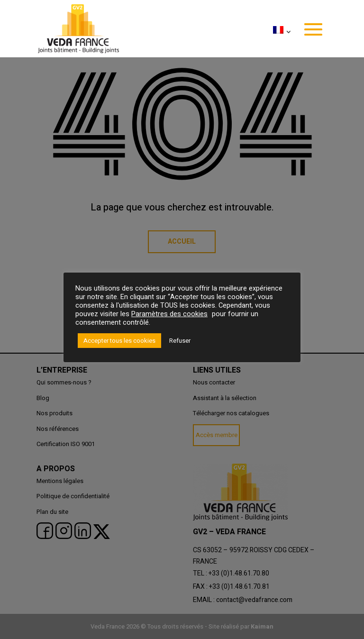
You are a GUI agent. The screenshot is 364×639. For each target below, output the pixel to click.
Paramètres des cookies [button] (169, 314)
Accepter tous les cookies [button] (119, 341)
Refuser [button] (180, 341)
